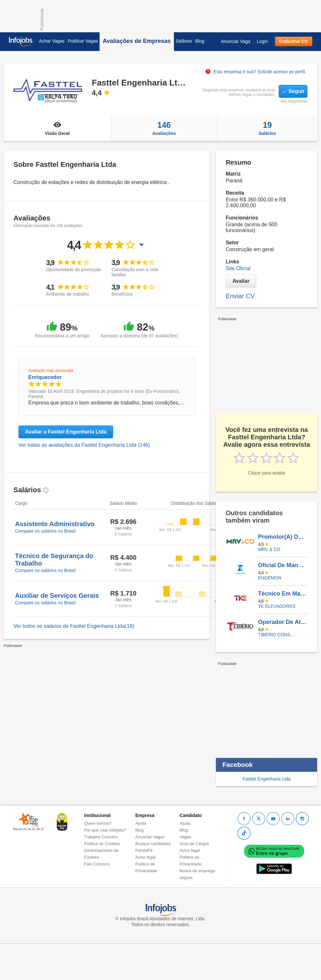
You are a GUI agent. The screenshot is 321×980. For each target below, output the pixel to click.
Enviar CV (240, 296)
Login (262, 41)
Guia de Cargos (194, 844)
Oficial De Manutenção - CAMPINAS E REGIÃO (283, 565)
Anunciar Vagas (150, 837)
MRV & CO (269, 549)
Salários (184, 41)
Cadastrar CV (294, 41)
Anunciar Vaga (235, 41)
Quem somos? (98, 823)
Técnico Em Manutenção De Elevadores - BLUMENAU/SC (283, 594)
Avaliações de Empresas (137, 41)
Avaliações (164, 128)
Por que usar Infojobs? (105, 830)
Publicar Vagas (83, 41)
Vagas (186, 837)
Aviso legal (146, 857)
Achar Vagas (52, 41)
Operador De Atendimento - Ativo (283, 622)
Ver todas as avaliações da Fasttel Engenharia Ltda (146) (84, 445)
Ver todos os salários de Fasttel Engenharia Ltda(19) (74, 626)
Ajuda (141, 823)
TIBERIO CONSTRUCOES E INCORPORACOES (278, 635)
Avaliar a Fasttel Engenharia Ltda (66, 432)
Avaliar (241, 281)
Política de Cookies (102, 844)
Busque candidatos (153, 844)
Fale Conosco (97, 864)
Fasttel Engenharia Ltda (267, 779)
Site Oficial (238, 268)
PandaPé (144, 850)
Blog (200, 41)
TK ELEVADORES (277, 606)
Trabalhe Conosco (101, 837)
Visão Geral (57, 128)
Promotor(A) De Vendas (283, 537)
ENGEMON (270, 578)
